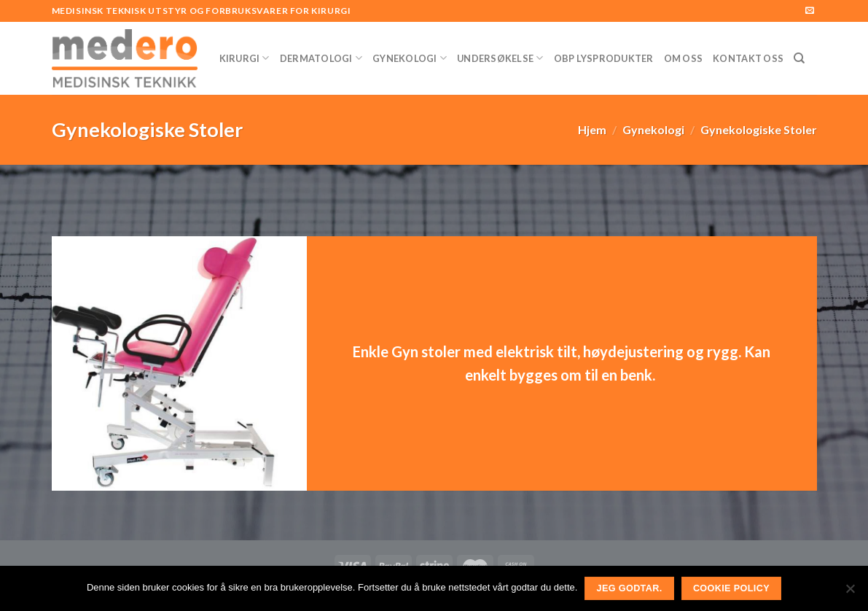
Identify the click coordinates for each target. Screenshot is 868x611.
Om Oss (684, 58)
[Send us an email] (810, 11)
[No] (850, 593)
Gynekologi (410, 58)
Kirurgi (245, 58)
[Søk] (799, 58)
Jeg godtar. (630, 588)
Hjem (592, 129)
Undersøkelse (500, 58)
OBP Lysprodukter (604, 58)
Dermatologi (321, 58)
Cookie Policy (731, 588)
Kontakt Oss (748, 58)
